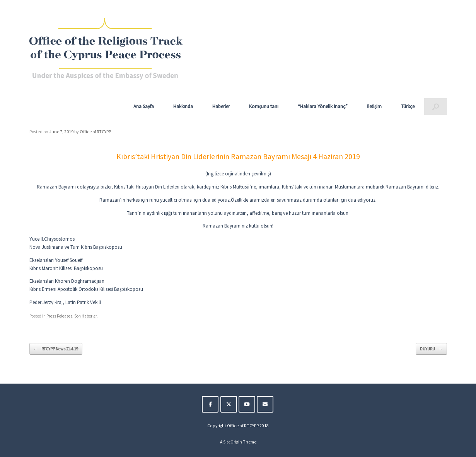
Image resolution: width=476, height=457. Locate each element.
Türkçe (408, 106)
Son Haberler (85, 316)
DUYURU (431, 349)
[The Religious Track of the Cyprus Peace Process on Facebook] (210, 404)
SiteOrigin (233, 442)
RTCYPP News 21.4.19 (56, 349)
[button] (436, 106)
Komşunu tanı (264, 106)
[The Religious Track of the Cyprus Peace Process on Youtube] (247, 404)
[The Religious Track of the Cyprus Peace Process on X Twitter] (229, 404)
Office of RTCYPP (95, 132)
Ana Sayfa (144, 106)
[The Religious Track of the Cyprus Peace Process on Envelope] (265, 404)
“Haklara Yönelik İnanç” (323, 106)
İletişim (374, 106)
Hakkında (183, 106)
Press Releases (59, 316)
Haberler (221, 106)
